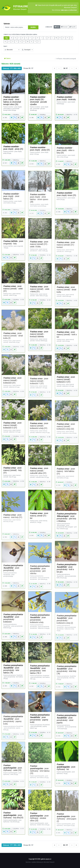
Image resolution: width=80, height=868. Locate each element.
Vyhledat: (7, 24)
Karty (57, 27)
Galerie (7, 58)
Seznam (64, 27)
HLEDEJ (33, 27)
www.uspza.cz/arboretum (69, 10)
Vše (7, 38)
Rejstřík (72, 27)
